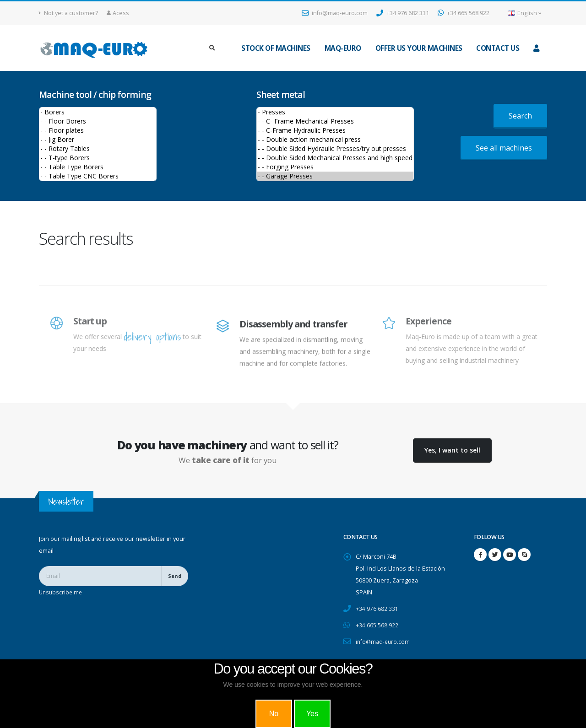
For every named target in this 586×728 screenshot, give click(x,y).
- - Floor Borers (98, 121)
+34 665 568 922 (464, 13)
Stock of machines (276, 48)
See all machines (504, 148)
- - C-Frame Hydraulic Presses (335, 130)
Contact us (498, 48)
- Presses (335, 112)
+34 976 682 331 (403, 13)
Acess (118, 13)
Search (520, 116)
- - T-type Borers (98, 158)
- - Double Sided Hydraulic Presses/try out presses (335, 149)
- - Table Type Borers (98, 167)
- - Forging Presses (335, 167)
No (274, 714)
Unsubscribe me (62, 592)
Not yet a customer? (68, 13)
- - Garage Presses (335, 176)
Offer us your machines (419, 48)
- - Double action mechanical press (335, 140)
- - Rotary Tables (98, 149)
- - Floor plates (98, 130)
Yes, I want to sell (452, 450)
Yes (312, 714)
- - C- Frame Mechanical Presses (335, 121)
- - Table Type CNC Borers (98, 176)
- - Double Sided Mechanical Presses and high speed (335, 158)
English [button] (524, 13)
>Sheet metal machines (335, 144)
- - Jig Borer (98, 140)
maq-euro (343, 48)
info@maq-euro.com (335, 13)
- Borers (98, 112)
